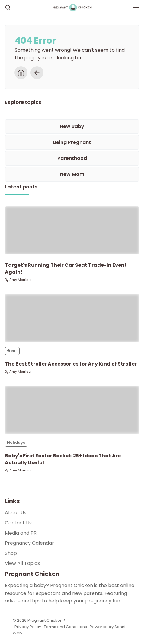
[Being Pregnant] (72, 142)
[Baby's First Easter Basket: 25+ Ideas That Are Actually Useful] (72, 410)
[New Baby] (72, 126)
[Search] (8, 8)
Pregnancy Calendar (29, 543)
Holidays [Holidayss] (16, 442)
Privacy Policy (28, 627)
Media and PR (21, 533)
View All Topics (22, 563)
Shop (11, 553)
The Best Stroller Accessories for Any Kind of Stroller (71, 364)
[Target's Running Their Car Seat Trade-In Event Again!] (72, 230)
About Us (16, 513)
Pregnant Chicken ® (46, 620)
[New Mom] (72, 174)
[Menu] (136, 8)
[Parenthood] (72, 158)
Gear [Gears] (12, 351)
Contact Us (18, 523)
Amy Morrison (21, 280)
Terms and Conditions (65, 627)
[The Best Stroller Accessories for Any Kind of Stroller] (72, 318)
